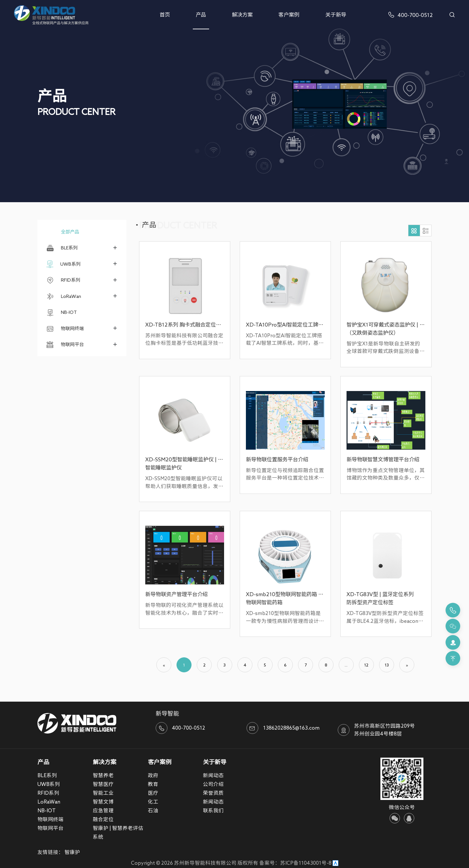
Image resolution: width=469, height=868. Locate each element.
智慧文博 (103, 802)
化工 (153, 802)
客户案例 (289, 15)
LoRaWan (64, 296)
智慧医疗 (103, 784)
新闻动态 (213, 775)
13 (387, 665)
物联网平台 (65, 345)
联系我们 (213, 810)
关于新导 (336, 15)
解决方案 (242, 15)
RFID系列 (63, 280)
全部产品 (63, 232)
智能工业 (103, 793)
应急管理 (103, 810)
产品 (201, 15)
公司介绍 (213, 784)
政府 (153, 775)
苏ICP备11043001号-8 (306, 863)
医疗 (153, 793)
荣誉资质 (213, 793)
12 (366, 665)
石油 (153, 810)
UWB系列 (63, 264)
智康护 (72, 852)
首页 (165, 15)
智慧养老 (103, 775)
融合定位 (103, 819)
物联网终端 (65, 329)
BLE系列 (62, 248)
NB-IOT (61, 312)
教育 (153, 784)
